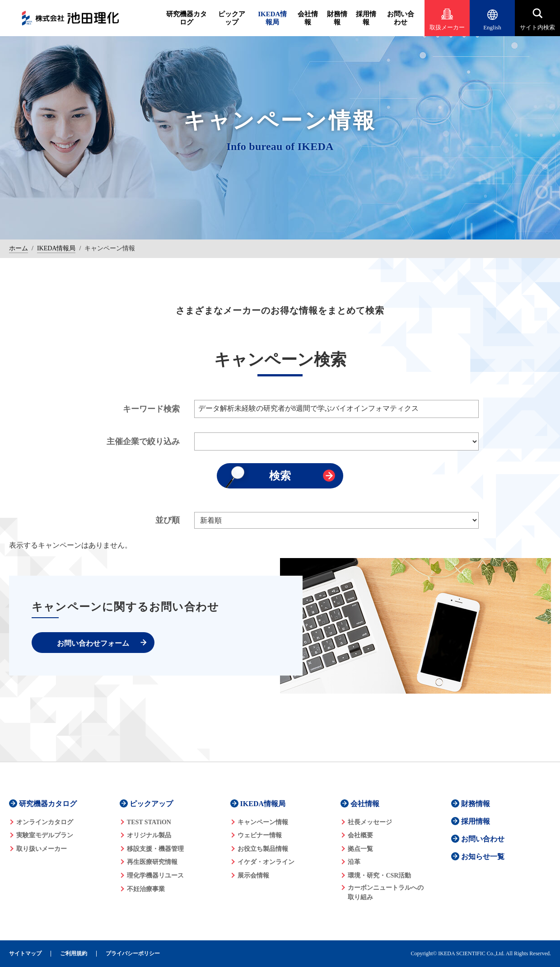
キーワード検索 (151, 409)
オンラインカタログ (45, 822)
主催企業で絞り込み (143, 441)
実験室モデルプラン (45, 835)
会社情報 (308, 18)
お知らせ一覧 (483, 857)
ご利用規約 (74, 954)
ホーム (19, 248)
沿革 (354, 862)
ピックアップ (232, 18)
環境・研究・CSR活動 (379, 875)
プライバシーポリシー (133, 954)
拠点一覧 (360, 849)
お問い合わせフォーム (93, 643)
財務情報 (337, 18)
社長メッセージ (370, 822)
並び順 (168, 520)
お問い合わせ (401, 18)
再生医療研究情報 (152, 862)
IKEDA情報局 (272, 18)
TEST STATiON (149, 822)
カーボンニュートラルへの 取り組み (386, 892)
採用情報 (366, 18)
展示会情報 (253, 875)
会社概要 (360, 835)
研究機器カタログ (187, 18)
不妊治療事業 (146, 889)
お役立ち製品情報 (263, 849)
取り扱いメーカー (42, 849)
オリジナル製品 (149, 835)
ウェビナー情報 (260, 835)
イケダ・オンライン (266, 862)
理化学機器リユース (155, 875)
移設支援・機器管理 (155, 849)
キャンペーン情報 (263, 822)
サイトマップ (25, 954)
